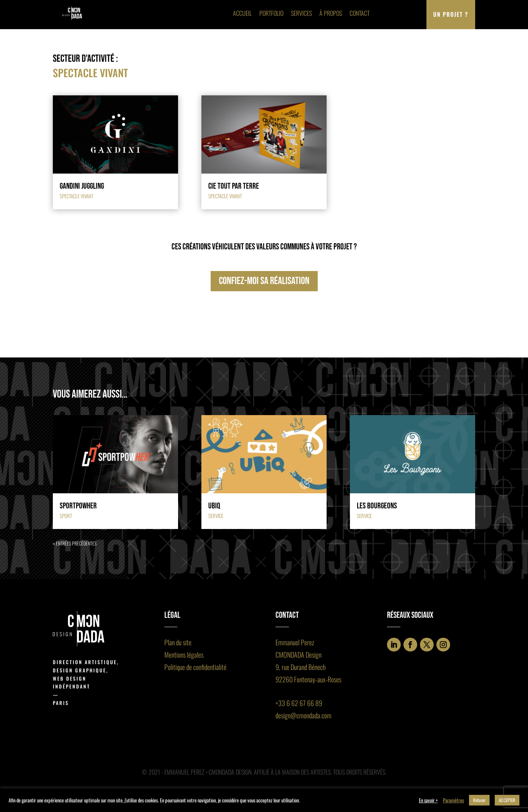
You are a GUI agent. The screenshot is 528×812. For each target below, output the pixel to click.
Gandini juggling (82, 186)
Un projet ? (451, 14)
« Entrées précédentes (75, 543)
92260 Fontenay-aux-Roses (308, 679)
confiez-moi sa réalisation (264, 281)
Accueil (242, 13)
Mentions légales (184, 655)
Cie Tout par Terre (234, 186)
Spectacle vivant (77, 196)
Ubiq (214, 506)
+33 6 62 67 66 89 (299, 703)
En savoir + (428, 800)
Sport (66, 516)
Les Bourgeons (377, 506)
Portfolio (271, 13)
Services (301, 13)
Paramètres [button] (453, 800)
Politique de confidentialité (195, 667)
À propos (331, 13)
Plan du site (178, 642)
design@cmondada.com (303, 715)
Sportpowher (78, 506)
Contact (360, 13)
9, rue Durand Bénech (301, 667)
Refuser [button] (479, 800)
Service (216, 516)
